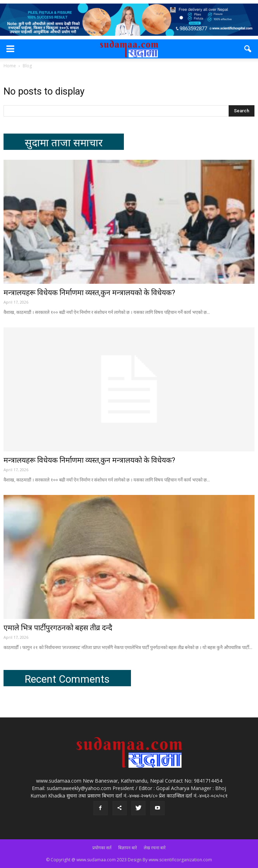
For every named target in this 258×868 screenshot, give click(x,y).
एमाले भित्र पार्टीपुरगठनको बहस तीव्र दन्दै (58, 628)
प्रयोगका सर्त (102, 848)
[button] (248, 49)
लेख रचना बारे (155, 848)
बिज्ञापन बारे (128, 848)
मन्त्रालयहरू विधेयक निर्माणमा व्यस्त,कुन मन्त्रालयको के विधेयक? (89, 293)
